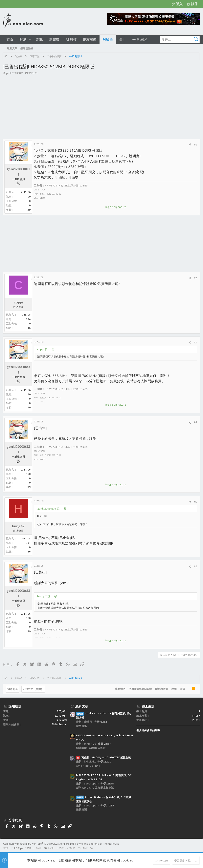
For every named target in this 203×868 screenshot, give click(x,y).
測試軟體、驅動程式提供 (91, 748)
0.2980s (61, 848)
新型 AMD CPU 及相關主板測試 (95, 788)
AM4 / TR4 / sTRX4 (88, 766)
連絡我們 (120, 689)
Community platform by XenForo (39, 844)
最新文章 (82, 706)
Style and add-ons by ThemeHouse (98, 844)
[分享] (189, 145)
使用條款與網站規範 (140, 689)
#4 (195, 422)
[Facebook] (198, 846)
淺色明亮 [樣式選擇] (13, 689)
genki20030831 (15, 73)
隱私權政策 (161, 689)
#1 (195, 145)
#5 (195, 502)
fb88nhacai (59, 724)
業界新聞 (81, 810)
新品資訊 (81, 726)
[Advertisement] (101, 105)
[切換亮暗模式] (140, 39)
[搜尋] (175, 39)
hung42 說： (46, 596)
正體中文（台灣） (34, 689)
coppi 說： (44, 349)
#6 (195, 566)
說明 (173, 689)
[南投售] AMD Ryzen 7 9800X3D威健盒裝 (104, 757)
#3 (195, 342)
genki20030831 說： (50, 509)
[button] (30, 39)
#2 (195, 278)
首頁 (182, 689)
